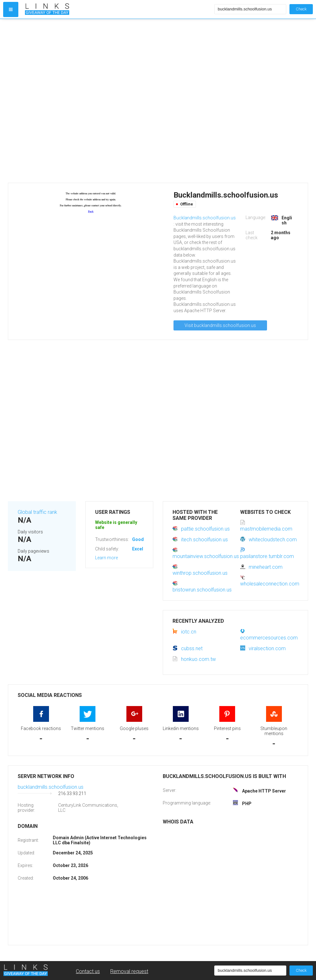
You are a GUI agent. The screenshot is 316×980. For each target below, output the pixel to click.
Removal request (129, 971)
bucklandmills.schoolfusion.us (51, 787)
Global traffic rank (37, 512)
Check (301, 9)
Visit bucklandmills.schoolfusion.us (220, 325)
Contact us (88, 971)
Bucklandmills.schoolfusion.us (205, 218)
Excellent (142, 549)
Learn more (106, 558)
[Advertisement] (78, 101)
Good (138, 539)
